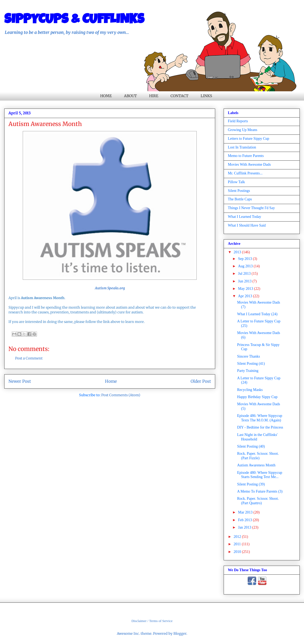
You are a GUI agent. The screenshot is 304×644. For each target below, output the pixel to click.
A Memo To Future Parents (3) (260, 491)
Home (111, 381)
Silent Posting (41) (251, 364)
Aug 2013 (246, 266)
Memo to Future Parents (246, 156)
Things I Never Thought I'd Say (251, 208)
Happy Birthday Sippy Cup (257, 397)
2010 (238, 552)
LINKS (206, 96)
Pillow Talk (236, 182)
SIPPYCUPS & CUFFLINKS (74, 20)
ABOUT (130, 96)
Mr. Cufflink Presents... (245, 173)
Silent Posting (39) (251, 484)
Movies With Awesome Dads (249, 165)
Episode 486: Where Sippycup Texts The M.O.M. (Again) (260, 418)
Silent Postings (239, 191)
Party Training (248, 371)
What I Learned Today (245, 217)
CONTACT (179, 96)
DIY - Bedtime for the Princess (260, 427)
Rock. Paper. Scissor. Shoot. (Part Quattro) (258, 501)
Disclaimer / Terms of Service (152, 621)
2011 (238, 544)
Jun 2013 (245, 281)
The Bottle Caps (240, 199)
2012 (238, 537)
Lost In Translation (242, 147)
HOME (106, 96)
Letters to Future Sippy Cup (248, 139)
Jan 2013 (245, 527)
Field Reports (238, 121)
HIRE (154, 96)
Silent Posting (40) (251, 446)
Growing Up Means (243, 130)
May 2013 (246, 289)
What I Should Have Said (247, 225)
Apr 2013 (245, 296)
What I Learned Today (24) (257, 314)
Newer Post (20, 381)
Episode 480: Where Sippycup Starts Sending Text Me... (260, 475)
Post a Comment (29, 358)
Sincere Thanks (248, 356)
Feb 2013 (245, 520)
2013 (238, 252)
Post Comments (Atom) (121, 395)
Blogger (180, 634)
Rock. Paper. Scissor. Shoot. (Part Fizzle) (258, 456)
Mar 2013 (246, 512)
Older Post (201, 381)
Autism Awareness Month (256, 465)
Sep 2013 (245, 259)
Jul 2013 (245, 274)
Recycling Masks (250, 390)
